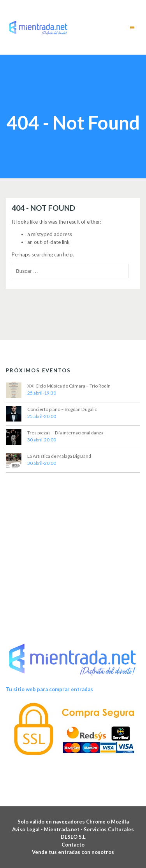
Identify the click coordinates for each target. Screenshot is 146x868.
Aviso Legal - (28, 829)
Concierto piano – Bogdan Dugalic (62, 409)
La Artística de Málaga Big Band (59, 456)
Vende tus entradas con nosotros (73, 852)
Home (50, 103)
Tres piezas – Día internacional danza (65, 433)
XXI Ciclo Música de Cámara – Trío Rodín (69, 386)
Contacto (73, 845)
